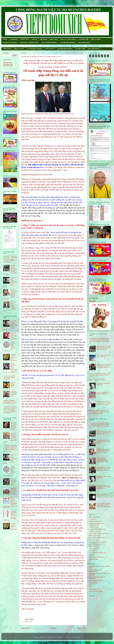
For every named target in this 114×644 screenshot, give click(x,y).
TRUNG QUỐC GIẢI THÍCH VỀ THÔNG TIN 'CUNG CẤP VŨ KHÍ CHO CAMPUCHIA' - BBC (99, 412)
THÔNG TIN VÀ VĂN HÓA (96, 581)
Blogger (78, 637)
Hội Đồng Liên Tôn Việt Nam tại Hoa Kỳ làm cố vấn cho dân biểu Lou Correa (104, 403)
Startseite (53, 628)
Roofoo (68, 637)
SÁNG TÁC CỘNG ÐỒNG (68, 39)
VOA (91, 587)
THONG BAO (25, 39)
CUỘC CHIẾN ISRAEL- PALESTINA (99, 534)
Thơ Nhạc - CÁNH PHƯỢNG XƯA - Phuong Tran (14, 357)
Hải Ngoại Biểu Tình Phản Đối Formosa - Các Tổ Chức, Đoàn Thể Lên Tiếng (103, 505)
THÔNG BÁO (7, 49)
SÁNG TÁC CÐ (50, 49)
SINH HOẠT (14, 39)
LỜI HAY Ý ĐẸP (94, 540)
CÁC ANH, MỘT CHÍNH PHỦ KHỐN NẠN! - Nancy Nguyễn (103, 442)
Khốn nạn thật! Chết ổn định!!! (97, 380)
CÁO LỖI (92, 301)
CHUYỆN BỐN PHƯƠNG (68, 43)
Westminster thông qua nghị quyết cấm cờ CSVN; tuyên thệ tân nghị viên (103, 487)
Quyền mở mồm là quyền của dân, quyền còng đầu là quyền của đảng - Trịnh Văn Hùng (100, 375)
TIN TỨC (34, 39)
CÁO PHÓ (92, 519)
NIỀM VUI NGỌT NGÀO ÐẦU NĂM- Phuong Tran (14, 336)
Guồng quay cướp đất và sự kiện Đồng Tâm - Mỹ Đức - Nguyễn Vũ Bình (9, 402)
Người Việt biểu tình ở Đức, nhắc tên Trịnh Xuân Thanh (14, 491)
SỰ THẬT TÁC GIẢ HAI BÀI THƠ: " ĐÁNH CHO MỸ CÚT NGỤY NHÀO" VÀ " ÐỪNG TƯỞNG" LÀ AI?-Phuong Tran (10, 259)
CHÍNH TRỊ (43, 39)
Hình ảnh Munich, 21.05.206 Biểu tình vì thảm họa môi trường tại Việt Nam (104, 348)
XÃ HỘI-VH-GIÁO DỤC (10, 43)
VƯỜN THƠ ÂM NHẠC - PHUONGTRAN (96, 571)
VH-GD (91, 555)
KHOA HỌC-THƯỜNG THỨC (29, 43)
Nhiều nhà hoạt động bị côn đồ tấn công (14, 394)
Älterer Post (81, 628)
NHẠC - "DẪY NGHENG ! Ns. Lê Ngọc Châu (103, 356)
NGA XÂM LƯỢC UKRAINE (97, 542)
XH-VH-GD (92, 559)
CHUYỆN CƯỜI (83, 39)
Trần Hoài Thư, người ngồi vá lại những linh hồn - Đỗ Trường (13, 426)
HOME (5, 39)
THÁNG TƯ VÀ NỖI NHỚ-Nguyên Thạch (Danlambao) (9, 377)
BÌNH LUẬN (54, 39)
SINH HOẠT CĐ (93, 546)
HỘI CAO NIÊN (96, 39)
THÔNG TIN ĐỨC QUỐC (96, 591)
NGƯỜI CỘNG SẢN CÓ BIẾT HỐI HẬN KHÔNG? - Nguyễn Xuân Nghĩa (104, 451)
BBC (90, 585)
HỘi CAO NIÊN (93, 536)
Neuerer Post (25, 628)
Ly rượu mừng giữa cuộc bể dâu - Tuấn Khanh (103, 393)
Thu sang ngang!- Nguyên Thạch (13, 385)
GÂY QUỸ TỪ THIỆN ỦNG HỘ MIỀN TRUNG (13, 482)
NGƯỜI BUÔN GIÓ (94, 589)
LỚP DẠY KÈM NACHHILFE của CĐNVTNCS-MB (8, 64)
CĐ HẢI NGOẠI (93, 521)
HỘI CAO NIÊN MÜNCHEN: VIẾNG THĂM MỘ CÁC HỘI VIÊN (102, 460)
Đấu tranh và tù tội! (101, 495)
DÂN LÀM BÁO (93, 583)
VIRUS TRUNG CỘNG (95, 557)
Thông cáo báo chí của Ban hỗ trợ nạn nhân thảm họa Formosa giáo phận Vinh (103, 366)
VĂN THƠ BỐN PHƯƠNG (49, 43)
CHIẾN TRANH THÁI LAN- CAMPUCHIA (96, 524)
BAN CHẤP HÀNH (84, 43)
